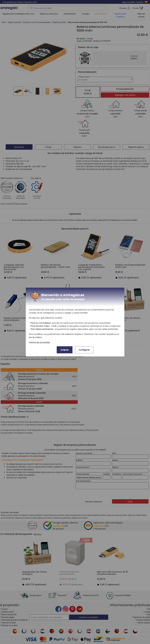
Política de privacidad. (40, 342)
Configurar (84, 350)
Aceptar (65, 350)
